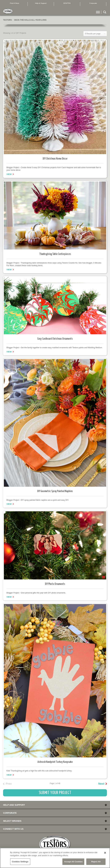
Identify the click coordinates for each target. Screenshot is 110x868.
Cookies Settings (20, 862)
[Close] (105, 853)
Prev (9, 784)
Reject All (96, 862)
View (9, 174)
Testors (7, 20)
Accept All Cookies (73, 862)
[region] (55, 858)
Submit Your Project (55, 793)
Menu (98, 12)
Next (101, 784)
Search (105, 12)
